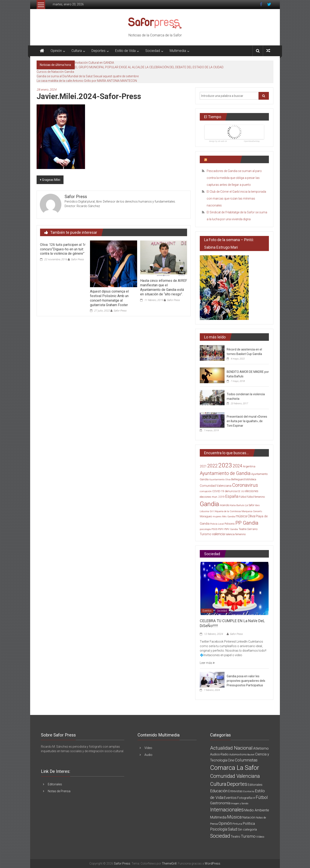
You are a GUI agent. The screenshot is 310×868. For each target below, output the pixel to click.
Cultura (77, 51)
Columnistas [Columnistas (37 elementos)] (246, 760)
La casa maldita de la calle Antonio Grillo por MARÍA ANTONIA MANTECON (87, 81)
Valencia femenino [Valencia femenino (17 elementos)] (236, 534)
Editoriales (55, 784)
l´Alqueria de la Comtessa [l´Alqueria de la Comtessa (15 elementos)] (227, 511)
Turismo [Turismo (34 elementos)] (248, 836)
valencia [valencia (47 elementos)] (218, 534)
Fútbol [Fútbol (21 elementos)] (243, 497)
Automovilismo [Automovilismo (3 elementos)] (238, 754)
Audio (148, 755)
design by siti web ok (218, 141)
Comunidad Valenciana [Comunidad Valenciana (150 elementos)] (235, 776)
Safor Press (77, 259)
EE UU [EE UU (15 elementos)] (241, 491)
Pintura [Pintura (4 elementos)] (237, 824)
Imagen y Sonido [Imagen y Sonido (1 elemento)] (240, 804)
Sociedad (153, 51)
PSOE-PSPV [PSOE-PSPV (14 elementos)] (218, 529)
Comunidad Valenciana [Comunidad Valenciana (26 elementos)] (216, 486)
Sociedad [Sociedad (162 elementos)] (220, 836)
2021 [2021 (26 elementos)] (203, 466)
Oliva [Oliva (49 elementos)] (251, 516)
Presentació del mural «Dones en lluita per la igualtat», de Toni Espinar (247, 421)
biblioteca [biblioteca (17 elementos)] (251, 479)
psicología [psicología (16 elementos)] (205, 529)
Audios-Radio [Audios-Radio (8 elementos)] (219, 754)
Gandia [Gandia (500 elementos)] (209, 504)
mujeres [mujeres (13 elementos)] (217, 517)
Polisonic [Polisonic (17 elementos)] (230, 524)
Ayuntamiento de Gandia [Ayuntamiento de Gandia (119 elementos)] (225, 473)
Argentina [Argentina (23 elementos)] (249, 466)
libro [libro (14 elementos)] (257, 505)
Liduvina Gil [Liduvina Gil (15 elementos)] (206, 511)
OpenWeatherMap (252, 141)
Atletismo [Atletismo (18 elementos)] (261, 748)
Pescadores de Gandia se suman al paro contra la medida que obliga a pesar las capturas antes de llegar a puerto (234, 178)
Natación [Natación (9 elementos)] (249, 817)
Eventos (207, 611)
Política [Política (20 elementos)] (249, 823)
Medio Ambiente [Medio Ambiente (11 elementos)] (257, 810)
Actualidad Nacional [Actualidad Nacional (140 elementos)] (231, 748)
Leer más (207, 663)
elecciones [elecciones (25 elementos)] (252, 491)
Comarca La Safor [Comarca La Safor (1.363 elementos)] (235, 768)
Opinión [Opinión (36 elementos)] (225, 823)
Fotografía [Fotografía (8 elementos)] (245, 798)
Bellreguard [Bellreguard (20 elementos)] (238, 479)
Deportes (98, 51)
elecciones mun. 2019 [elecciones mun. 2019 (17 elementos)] (212, 497)
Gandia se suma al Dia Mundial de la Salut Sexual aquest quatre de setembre (88, 76)
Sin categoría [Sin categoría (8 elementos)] (247, 829)
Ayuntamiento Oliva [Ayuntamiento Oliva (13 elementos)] (220, 480)
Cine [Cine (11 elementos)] (231, 760)
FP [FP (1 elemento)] (254, 798)
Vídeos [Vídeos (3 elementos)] (260, 837)
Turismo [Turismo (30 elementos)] (206, 534)
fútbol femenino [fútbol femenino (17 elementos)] (256, 497)
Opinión (56, 51)
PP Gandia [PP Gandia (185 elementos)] (247, 523)
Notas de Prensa (59, 791)
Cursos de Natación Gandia (55, 72)
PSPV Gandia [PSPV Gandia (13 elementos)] (231, 529)
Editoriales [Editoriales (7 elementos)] (255, 785)
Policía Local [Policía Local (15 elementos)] (217, 524)
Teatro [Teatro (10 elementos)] (236, 837)
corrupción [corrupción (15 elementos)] (206, 491)
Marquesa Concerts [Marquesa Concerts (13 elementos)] (252, 511)
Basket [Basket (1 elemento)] (251, 755)
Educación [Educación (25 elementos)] (219, 791)
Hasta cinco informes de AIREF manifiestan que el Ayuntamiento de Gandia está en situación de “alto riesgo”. (164, 287)
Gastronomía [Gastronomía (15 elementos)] (220, 803)
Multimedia (178, 51)
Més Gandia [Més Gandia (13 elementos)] (229, 517)
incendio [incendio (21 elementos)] (225, 505)
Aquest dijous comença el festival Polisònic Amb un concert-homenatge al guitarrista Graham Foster (109, 298)
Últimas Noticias (222, 159)
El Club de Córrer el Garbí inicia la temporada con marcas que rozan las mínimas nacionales (236, 198)
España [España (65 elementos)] (232, 496)
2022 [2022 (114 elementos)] (212, 466)
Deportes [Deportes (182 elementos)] (237, 784)
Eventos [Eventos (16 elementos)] (230, 798)
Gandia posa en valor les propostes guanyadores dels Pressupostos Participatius (246, 681)
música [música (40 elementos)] (241, 516)
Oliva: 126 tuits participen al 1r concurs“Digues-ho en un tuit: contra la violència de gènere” (63, 249)
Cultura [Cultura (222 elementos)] (218, 784)
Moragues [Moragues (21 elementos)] (206, 516)
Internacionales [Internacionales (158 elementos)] (227, 810)
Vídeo (148, 748)
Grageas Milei (51, 180)
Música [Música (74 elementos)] (234, 817)
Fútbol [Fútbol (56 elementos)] (262, 797)
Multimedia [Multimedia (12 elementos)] (218, 817)
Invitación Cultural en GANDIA (94, 63)
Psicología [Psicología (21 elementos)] (219, 829)
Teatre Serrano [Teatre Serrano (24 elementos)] (248, 529)
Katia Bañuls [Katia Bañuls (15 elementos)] (237, 505)
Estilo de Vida (125, 51)
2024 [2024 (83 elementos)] (237, 466)
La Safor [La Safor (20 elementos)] (250, 505)
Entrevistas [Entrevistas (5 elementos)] (235, 791)
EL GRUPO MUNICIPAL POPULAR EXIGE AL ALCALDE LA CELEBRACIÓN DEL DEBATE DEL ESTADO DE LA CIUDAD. (149, 67)
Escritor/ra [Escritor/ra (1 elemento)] (249, 791)
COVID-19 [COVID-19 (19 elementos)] (218, 491)
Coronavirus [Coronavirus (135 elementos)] (245, 485)
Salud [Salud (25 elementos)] (232, 829)
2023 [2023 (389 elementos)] (225, 465)
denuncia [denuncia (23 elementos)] (231, 491)
